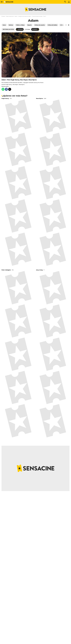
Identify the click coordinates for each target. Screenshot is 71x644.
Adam (16, 16)
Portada (3, 16)
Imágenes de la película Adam (25, 16)
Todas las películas (10, 16)
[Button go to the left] (66, 25)
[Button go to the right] (69, 25)
